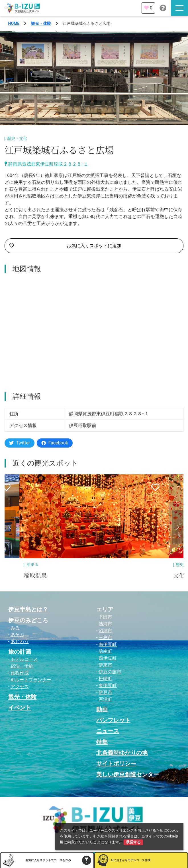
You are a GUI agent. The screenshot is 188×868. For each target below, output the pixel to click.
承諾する (133, 842)
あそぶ (17, 635)
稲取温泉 (35, 576)
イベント (20, 708)
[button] (10, 527)
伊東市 (105, 665)
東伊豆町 (108, 685)
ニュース (108, 731)
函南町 (105, 651)
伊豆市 (105, 692)
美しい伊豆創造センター (128, 774)
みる (15, 628)
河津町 (105, 699)
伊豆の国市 (110, 672)
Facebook (55, 443)
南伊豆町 (108, 644)
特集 (102, 742)
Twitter (20, 443)
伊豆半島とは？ (28, 609)
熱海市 (105, 624)
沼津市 (105, 631)
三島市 (105, 638)
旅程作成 (20, 673)
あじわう (20, 642)
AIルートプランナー (31, 680)
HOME (14, 23)
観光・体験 (41, 23)
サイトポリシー (116, 764)
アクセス (20, 687)
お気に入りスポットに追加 (65, 246)
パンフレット (113, 720)
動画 (102, 709)
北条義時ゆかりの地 (122, 753)
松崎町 (105, 679)
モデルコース (24, 659)
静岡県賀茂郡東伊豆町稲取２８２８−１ (46, 164)
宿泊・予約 (22, 666)
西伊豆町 (108, 658)
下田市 (105, 617)
